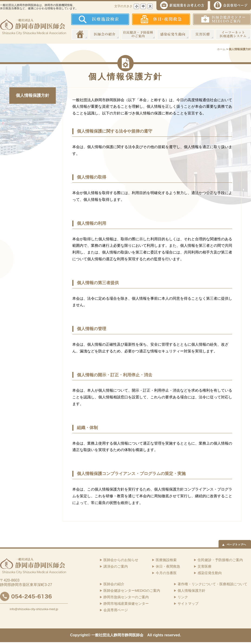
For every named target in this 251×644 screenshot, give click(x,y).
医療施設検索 (166, 560)
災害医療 (203, 34)
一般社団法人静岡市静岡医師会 (117, 635)
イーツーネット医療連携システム (233, 34)
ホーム (80, 34)
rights (158, 635)
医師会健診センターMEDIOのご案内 (132, 590)
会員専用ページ (116, 610)
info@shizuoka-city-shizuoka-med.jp (34, 609)
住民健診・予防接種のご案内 (138, 34)
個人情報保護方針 (33, 95)
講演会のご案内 (116, 566)
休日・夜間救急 (168, 566)
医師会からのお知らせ (121, 560)
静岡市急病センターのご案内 (126, 597)
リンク (183, 597)
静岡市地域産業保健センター (126, 603)
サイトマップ (188, 603)
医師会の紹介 (105, 34)
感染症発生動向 (173, 34)
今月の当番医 (166, 573)
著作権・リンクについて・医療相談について (212, 584)
